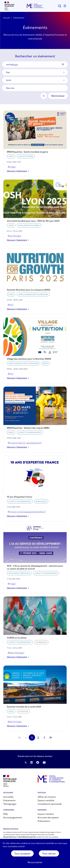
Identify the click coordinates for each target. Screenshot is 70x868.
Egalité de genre (26, 160)
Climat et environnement (30, 436)
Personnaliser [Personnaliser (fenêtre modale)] (35, 862)
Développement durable (29, 229)
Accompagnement (13, 817)
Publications (44, 821)
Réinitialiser (58, 96)
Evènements (9, 800)
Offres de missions (47, 797)
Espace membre (46, 814)
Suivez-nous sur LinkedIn (31, 762)
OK (44, 96)
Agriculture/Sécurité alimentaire (33, 298)
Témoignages (10, 804)
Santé (11, 160)
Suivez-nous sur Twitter (26, 762)
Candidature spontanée (50, 804)
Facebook (38, 762)
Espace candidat (46, 800)
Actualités (8, 797)
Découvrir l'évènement (18, 175)
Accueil (7, 18)
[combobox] (35, 72)
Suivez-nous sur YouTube (44, 762)
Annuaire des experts (48, 817)
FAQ (5, 814)
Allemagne (23, 715)
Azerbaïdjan (41, 646)
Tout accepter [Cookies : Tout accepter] (22, 853)
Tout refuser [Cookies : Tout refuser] (49, 853)
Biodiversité (41, 505)
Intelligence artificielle (19, 577)
